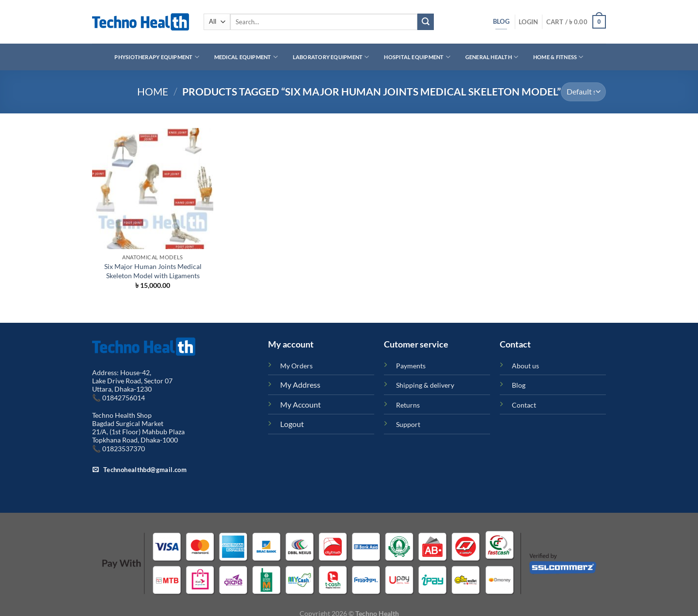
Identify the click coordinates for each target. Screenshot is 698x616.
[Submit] (426, 22)
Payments (411, 366)
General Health (492, 57)
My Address (300, 385)
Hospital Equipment (417, 57)
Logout (292, 424)
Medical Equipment (246, 57)
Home (153, 91)
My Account (301, 404)
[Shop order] (583, 92)
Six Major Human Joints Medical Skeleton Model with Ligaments (153, 271)
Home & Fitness (558, 57)
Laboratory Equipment (331, 57)
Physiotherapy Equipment (157, 57)
